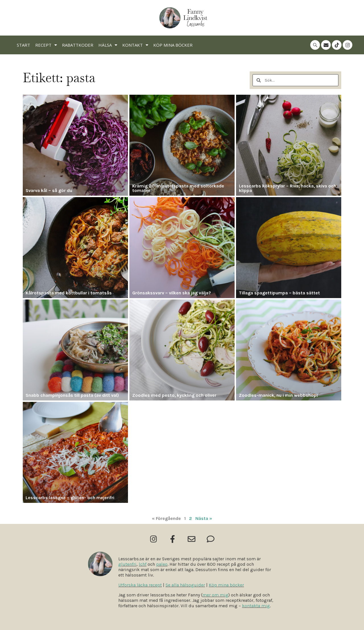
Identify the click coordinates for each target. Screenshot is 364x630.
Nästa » (204, 518)
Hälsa (108, 45)
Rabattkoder (78, 45)
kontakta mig (256, 606)
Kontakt (135, 45)
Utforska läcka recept (140, 585)
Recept (46, 45)
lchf (143, 564)
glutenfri (127, 564)
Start (23, 45)
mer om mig (215, 595)
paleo (162, 564)
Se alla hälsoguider (185, 585)
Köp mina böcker (173, 45)
